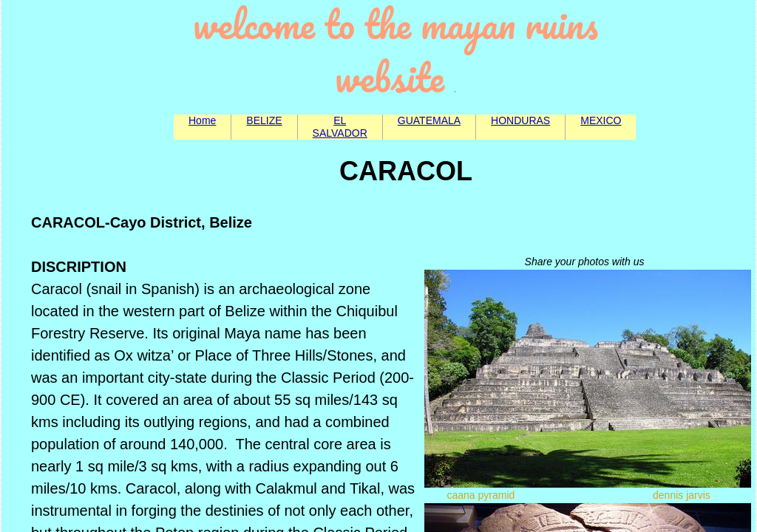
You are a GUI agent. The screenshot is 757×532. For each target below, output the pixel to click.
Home (202, 120)
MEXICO (601, 120)
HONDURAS (520, 120)
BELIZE (264, 120)
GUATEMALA (429, 120)
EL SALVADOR (340, 127)
